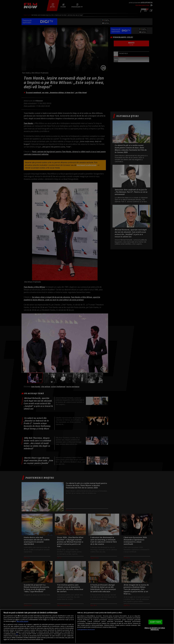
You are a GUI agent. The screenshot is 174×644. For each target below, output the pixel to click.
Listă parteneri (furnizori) (86, 629)
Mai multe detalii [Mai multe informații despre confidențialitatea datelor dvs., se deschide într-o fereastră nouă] (22, 621)
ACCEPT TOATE (155, 622)
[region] (87, 627)
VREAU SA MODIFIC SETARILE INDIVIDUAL (155, 629)
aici (17, 634)
